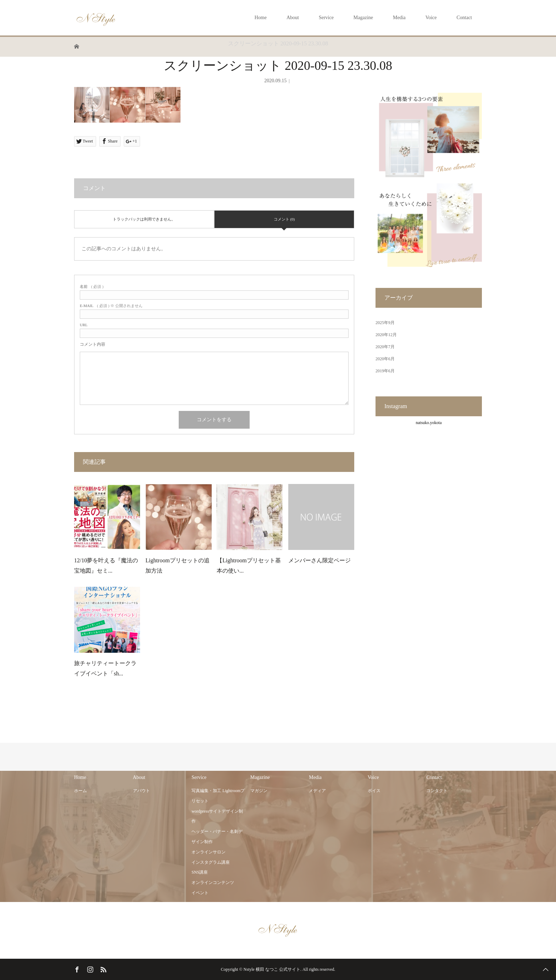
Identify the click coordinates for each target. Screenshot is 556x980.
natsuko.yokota (429, 423)
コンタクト (437, 791)
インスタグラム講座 (211, 862)
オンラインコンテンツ (213, 882)
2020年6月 (385, 359)
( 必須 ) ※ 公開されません (111, 306)
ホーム (80, 791)
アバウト (141, 791)
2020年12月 (386, 335)
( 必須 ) (92, 287)
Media (399, 18)
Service (326, 18)
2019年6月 (385, 371)
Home (261, 18)
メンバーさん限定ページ (319, 560)
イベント (200, 893)
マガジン (259, 791)
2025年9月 (385, 323)
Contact (464, 18)
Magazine (363, 18)
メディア (317, 791)
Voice (431, 18)
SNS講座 (200, 872)
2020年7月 (385, 347)
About (293, 18)
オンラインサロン (208, 852)
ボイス (374, 791)
